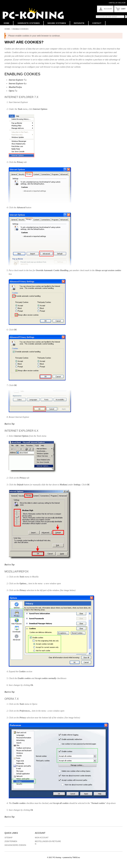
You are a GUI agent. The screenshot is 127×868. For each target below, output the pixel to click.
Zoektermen (11, 841)
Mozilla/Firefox (15, 87)
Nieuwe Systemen (57, 23)
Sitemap (9, 838)
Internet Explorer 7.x (18, 80)
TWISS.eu (76, 857)
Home (7, 23)
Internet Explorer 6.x (18, 84)
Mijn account (42, 838)
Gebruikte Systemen (29, 23)
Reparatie (79, 23)
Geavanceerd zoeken (15, 845)
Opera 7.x (13, 91)
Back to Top (9, 424)
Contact (97, 23)
